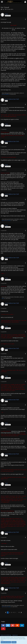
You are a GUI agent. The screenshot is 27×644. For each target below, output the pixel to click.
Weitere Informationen (6, 642)
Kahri (3, 298)
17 (19, 612)
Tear (3, 9)
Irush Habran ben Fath (6, 220)
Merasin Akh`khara (6, 94)
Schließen (14, 642)
